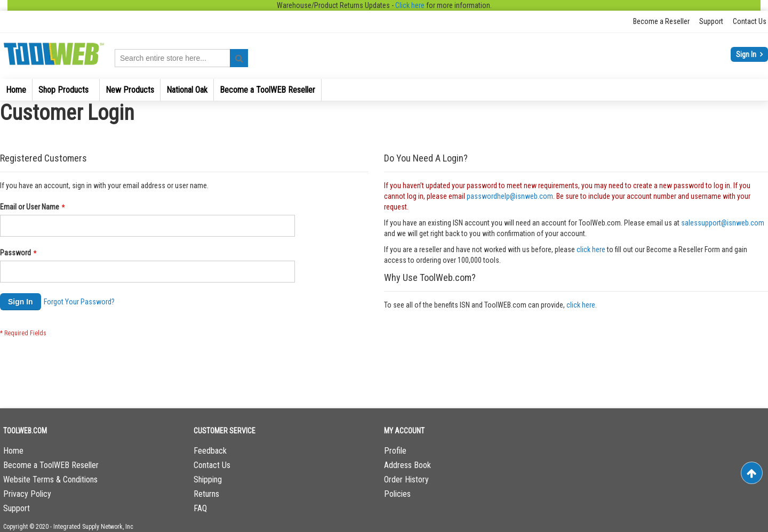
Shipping (208, 479)
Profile (395, 451)
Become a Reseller (661, 21)
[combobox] (181, 58)
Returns (206, 494)
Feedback (210, 451)
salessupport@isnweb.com (723, 223)
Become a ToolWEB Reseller (51, 465)
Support (711, 21)
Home (13, 451)
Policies (397, 494)
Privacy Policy (27, 494)
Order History (406, 479)
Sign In (747, 54)
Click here (410, 5)
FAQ (200, 508)
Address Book (407, 465)
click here (591, 249)
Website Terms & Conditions (50, 479)
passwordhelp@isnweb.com (510, 196)
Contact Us (750, 21)
